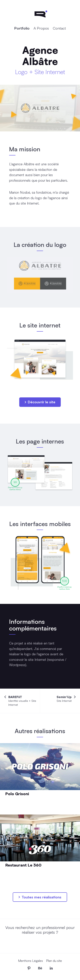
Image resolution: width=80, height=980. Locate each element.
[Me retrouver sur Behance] (40, 968)
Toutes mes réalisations (40, 897)
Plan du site (54, 961)
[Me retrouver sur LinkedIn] (51, 968)
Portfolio (22, 28)
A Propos (41, 28)
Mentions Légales (30, 961)
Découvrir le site (40, 402)
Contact (59, 28)
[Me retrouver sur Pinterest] (29, 968)
